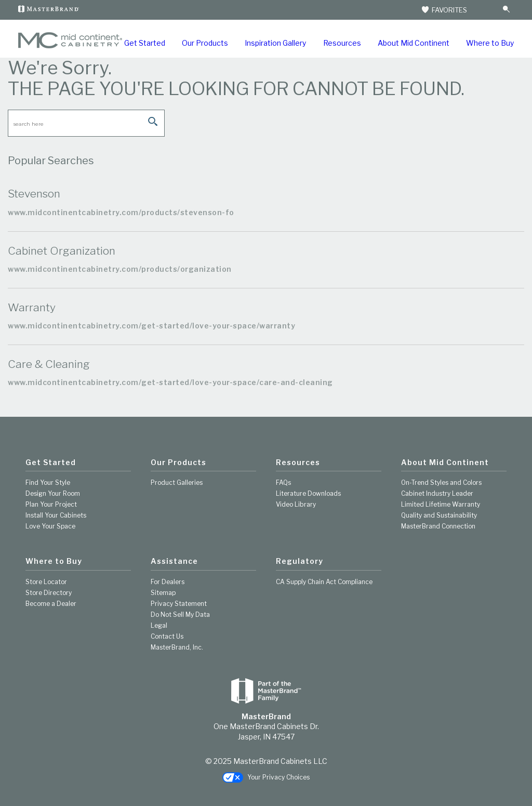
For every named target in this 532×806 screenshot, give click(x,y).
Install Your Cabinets (56, 515)
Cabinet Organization (62, 251)
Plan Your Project (51, 504)
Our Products (205, 43)
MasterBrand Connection (438, 526)
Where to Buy (490, 43)
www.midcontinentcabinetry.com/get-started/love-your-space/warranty (151, 326)
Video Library (296, 504)
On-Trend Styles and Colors (441, 483)
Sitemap (163, 593)
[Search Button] (506, 10)
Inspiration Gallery (275, 43)
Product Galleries (177, 483)
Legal (159, 625)
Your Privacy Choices (266, 778)
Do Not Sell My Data (180, 615)
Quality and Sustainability (439, 515)
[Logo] (70, 46)
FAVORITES (444, 10)
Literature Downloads (308, 493)
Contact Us (167, 636)
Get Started (145, 43)
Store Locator (46, 582)
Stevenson (34, 194)
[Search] (486, 10)
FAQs (283, 483)
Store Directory (49, 593)
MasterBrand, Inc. (177, 647)
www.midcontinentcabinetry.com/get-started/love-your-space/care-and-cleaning (170, 382)
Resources (342, 43)
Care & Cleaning (49, 364)
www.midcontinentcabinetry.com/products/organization (120, 269)
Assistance (174, 561)
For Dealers (168, 582)
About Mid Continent (414, 43)
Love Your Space (50, 526)
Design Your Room (53, 493)
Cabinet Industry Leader (437, 493)
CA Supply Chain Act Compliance (324, 582)
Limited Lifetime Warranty (441, 504)
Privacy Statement (179, 604)
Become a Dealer (51, 604)
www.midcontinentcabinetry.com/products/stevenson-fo (121, 212)
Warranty (32, 307)
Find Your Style (48, 483)
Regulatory (300, 561)
